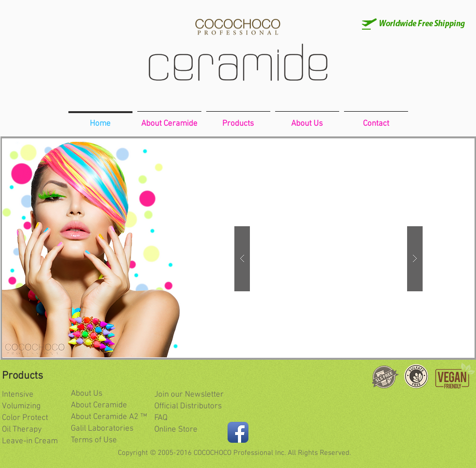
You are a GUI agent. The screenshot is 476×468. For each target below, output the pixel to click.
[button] (328, 259)
